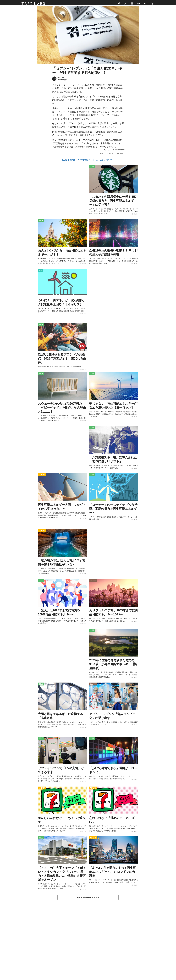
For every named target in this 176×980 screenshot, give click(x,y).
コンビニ (111, 154)
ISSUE (92, 168)
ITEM (40, 272)
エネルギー (103, 154)
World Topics (119, 154)
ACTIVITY (42, 476)
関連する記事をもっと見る (88, 899)
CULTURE (93, 222)
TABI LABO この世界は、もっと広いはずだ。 (88, 161)
